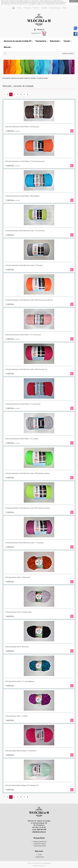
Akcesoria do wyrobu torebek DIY (21, 78)
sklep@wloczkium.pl (39, 832)
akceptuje (74, 1)
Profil (40, 855)
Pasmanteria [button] (41, 41)
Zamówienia (40, 857)
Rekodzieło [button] (56, 41)
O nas (19, 8)
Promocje (27, 8)
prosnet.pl (42, 866)
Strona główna (6, 78)
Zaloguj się (41, 29)
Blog (64, 8)
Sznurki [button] (67, 41)
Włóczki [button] (8, 47)
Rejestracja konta (40, 846)
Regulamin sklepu (40, 844)
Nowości (36, 8)
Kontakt (44, 8)
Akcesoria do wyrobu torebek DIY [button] (18, 41)
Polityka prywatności (40, 842)
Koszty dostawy (55, 8)
